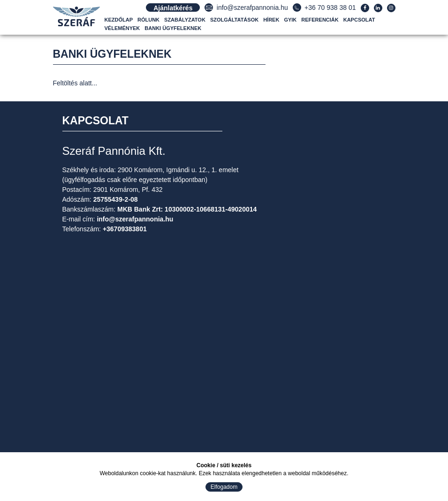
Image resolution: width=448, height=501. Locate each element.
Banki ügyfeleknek (173, 28)
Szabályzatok (185, 20)
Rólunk (148, 20)
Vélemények (122, 28)
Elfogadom (224, 487)
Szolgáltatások (234, 20)
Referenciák (320, 20)
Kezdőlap (119, 20)
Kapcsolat (359, 20)
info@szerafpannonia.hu (252, 8)
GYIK (290, 20)
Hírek (271, 20)
